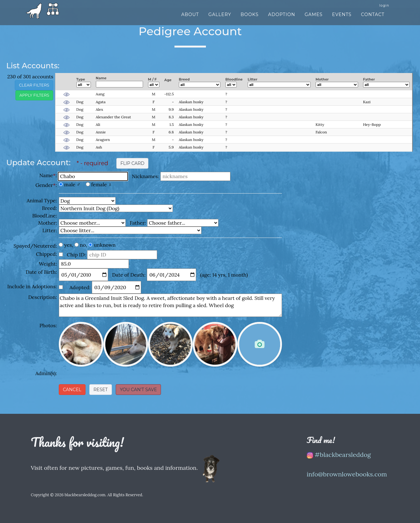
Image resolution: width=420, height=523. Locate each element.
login (384, 9)
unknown (105, 245)
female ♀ (102, 184)
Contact (373, 18)
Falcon (321, 132)
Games (314, 18)
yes (68, 245)
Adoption (282, 18)
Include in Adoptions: (32, 286)
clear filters (34, 85)
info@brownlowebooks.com (347, 474)
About (190, 18)
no (83, 245)
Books (249, 18)
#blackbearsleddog (339, 455)
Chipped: (46, 254)
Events (342, 18)
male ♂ (72, 184)
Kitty (320, 124)
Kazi (367, 102)
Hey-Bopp (372, 124)
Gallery (220, 18)
